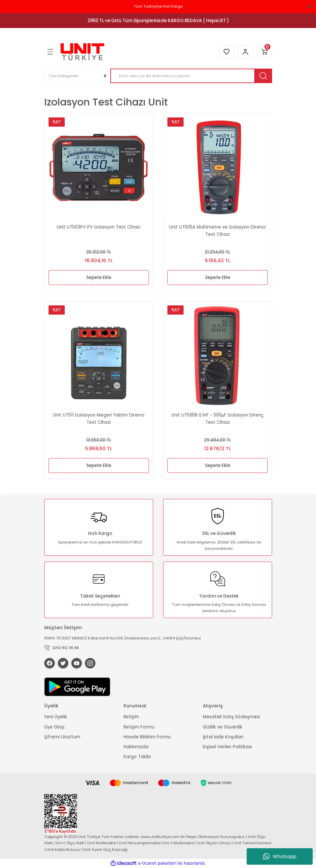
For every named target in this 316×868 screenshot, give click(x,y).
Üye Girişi (54, 727)
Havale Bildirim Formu (147, 737)
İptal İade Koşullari (223, 737)
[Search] (191, 76)
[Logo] (82, 52)
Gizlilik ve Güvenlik (223, 727)
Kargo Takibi (137, 757)
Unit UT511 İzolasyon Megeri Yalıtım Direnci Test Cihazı (99, 418)
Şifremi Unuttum (62, 737)
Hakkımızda (136, 747)
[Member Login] (245, 52)
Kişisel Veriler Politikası (227, 747)
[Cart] (264, 52)
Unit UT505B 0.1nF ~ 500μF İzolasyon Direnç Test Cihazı (218, 418)
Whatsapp (280, 856)
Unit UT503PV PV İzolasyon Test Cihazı (99, 227)
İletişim (131, 717)
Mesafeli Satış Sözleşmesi (231, 717)
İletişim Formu (139, 727)
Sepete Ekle (99, 278)
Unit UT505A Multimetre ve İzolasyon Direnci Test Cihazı (217, 231)
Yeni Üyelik (56, 717)
